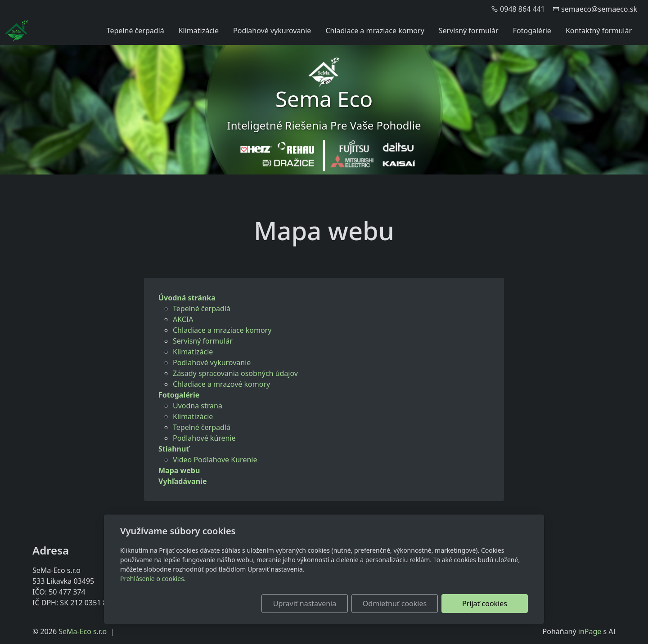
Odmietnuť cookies (395, 604)
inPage (590, 631)
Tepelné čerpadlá (135, 31)
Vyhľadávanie (182, 481)
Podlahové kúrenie (204, 438)
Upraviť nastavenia (305, 604)
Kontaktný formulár (599, 31)
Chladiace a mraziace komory (375, 31)
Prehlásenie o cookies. (153, 579)
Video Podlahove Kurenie (215, 460)
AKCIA (183, 319)
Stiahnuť (174, 449)
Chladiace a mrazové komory (221, 384)
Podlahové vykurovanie (272, 31)
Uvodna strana (198, 406)
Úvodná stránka (187, 298)
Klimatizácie (199, 31)
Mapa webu (179, 470)
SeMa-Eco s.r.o (83, 631)
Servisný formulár (469, 31)
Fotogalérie (532, 31)
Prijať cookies (485, 604)
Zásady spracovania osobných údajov (235, 373)
